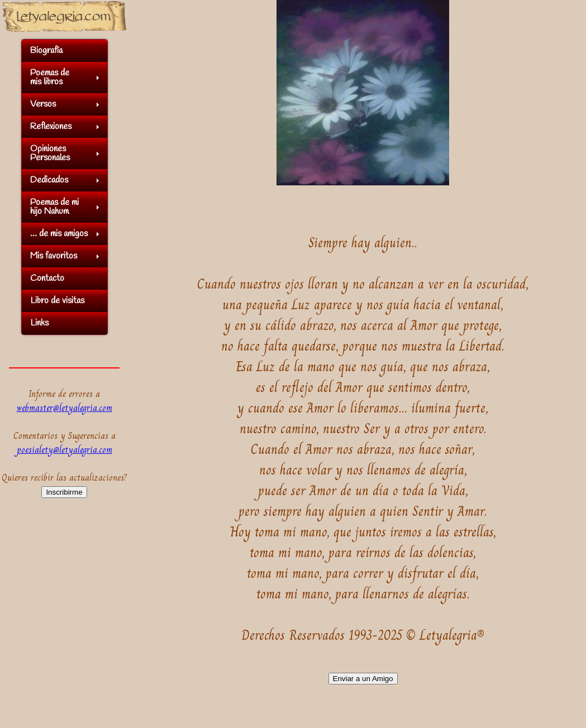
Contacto (47, 278)
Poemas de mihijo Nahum (54, 207)
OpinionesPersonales (50, 153)
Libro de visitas (57, 301)
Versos (43, 104)
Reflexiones (51, 126)
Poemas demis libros (50, 77)
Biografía (46, 51)
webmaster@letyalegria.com (65, 408)
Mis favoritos (54, 256)
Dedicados (49, 180)
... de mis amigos (59, 234)
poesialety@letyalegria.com (65, 450)
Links (39, 323)
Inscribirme (64, 492)
